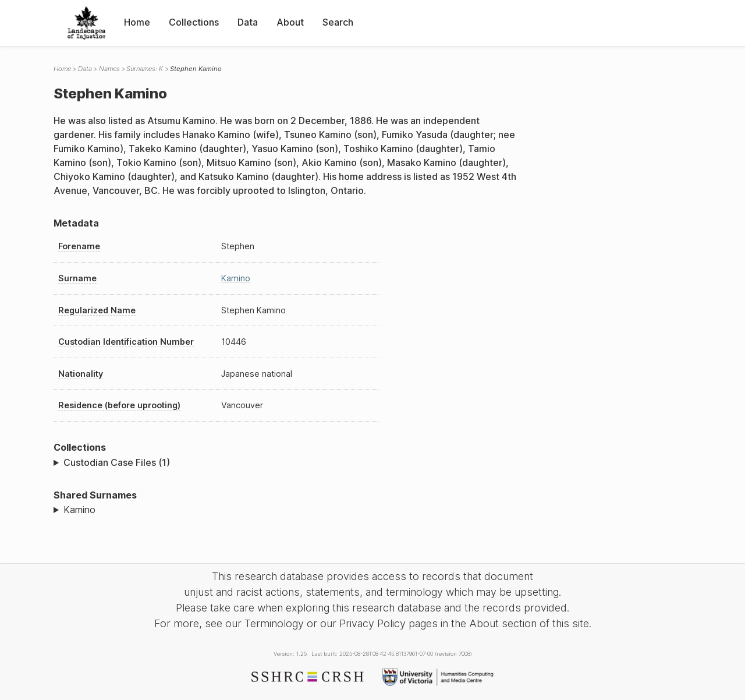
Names (109, 69)
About (290, 22)
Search (338, 22)
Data (248, 22)
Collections (194, 22)
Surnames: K (145, 69)
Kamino (236, 278)
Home (137, 22)
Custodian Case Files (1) (117, 462)
